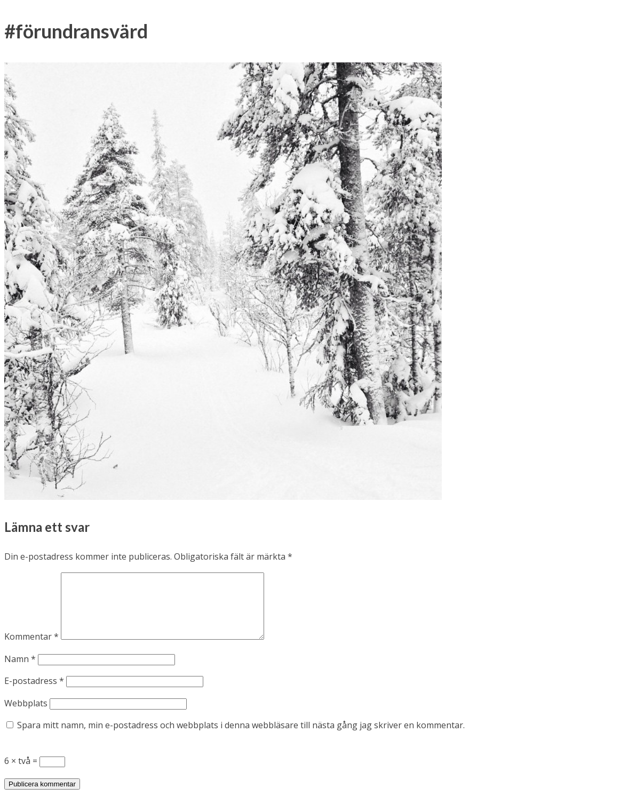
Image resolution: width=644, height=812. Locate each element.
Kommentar (31, 649)
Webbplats (26, 716)
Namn (20, 672)
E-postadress (34, 694)
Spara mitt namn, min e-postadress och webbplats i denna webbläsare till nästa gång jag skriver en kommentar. (241, 738)
